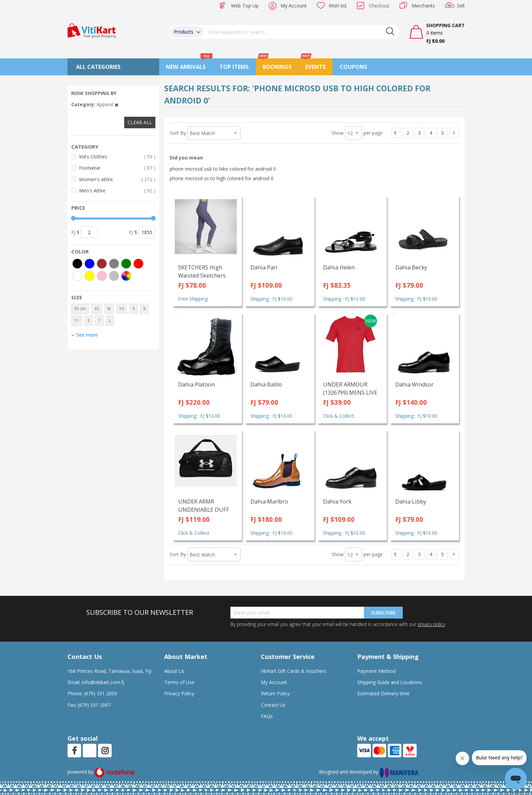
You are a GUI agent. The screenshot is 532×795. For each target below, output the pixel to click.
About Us (174, 671)
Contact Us (273, 705)
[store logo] (92, 30)
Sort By (178, 133)
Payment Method (376, 671)
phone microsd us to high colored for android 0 (222, 178)
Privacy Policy (179, 693)
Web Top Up (245, 6)
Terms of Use (179, 682)
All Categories (98, 67)
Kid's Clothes (117, 157)
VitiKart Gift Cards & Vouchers (294, 671)
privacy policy (431, 624)
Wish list (338, 6)
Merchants (423, 6)
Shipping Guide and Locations (390, 682)
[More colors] (126, 276)
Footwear (117, 168)
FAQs (267, 716)
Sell (461, 6)
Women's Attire (117, 179)
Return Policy (275, 693)
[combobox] (301, 32)
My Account (294, 6)
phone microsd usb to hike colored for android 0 (223, 169)
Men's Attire (117, 191)
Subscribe (383, 613)
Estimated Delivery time (383, 693)
